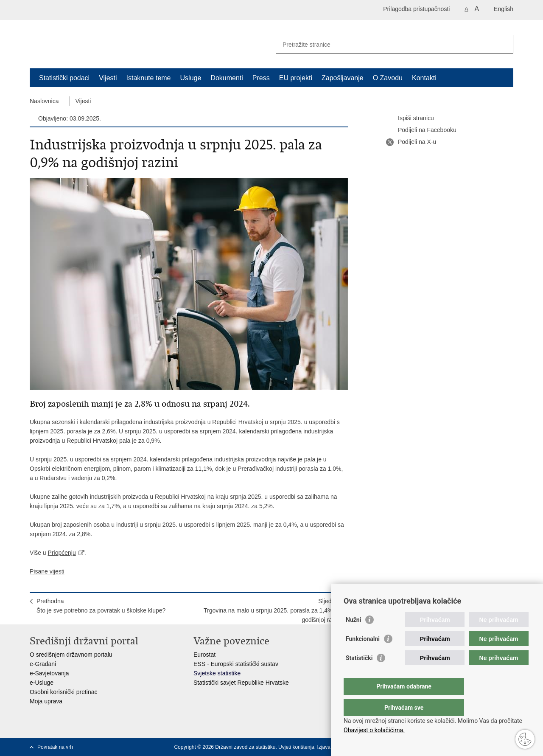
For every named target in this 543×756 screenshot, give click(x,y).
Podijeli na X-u (411, 142)
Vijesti (108, 78)
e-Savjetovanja (49, 673)
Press (261, 78)
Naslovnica (44, 101)
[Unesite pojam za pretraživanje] (385, 44)
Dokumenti (227, 78)
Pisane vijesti (47, 571)
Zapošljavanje (343, 78)
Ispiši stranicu (410, 118)
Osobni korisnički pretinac (64, 692)
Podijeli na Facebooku (421, 130)
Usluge (191, 78)
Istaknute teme (149, 78)
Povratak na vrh (55, 747)
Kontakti (424, 78)
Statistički (359, 675)
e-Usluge (42, 683)
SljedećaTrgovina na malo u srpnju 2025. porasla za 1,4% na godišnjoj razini (272, 610)
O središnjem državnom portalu (71, 655)
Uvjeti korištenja (296, 747)
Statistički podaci (64, 78)
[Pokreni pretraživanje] (504, 44)
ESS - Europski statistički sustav (236, 664)
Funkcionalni (363, 656)
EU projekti (296, 78)
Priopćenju (62, 553)
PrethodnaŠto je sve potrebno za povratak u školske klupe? (101, 606)
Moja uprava (46, 701)
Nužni (353, 637)
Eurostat (204, 655)
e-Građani (43, 664)
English (504, 9)
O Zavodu (388, 78)
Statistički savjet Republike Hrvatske (241, 683)
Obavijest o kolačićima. (374, 730)
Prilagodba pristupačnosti (416, 9)
